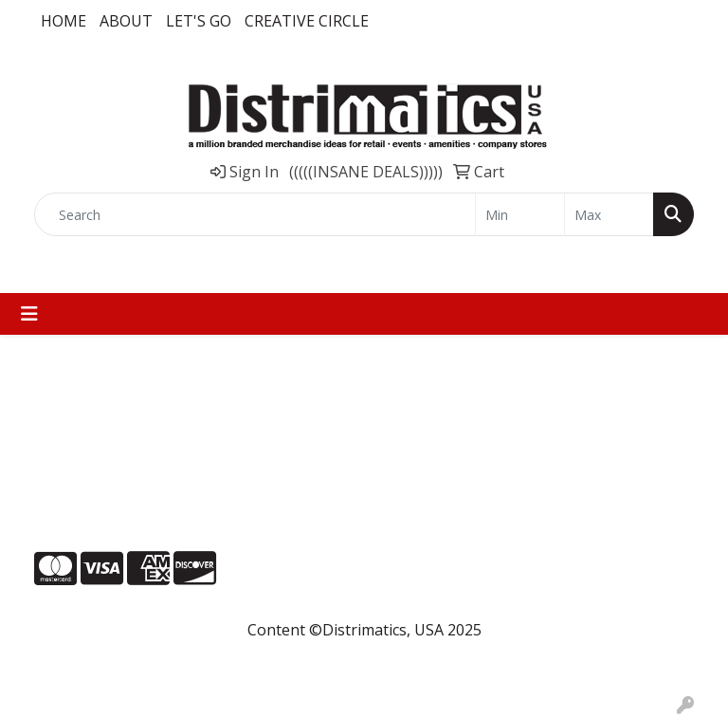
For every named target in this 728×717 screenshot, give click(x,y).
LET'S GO (199, 21)
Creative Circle (307, 21)
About (126, 21)
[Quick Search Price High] (609, 214)
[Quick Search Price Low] (520, 214)
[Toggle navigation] (29, 314)
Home (64, 21)
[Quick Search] (255, 214)
